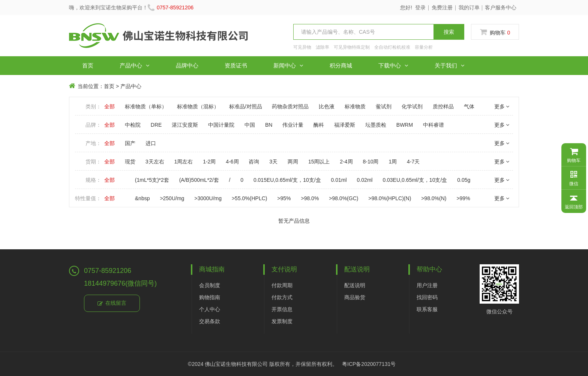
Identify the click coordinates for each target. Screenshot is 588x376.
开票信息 (282, 309)
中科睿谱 (433, 125)
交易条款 (210, 321)
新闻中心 (288, 66)
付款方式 (282, 297)
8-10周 (370, 162)
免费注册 (442, 7)
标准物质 (355, 106)
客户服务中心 (501, 7)
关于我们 (450, 66)
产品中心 (135, 66)
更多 (502, 106)
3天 (273, 162)
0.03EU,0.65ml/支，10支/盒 (415, 180)
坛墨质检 (376, 125)
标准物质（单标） (146, 106)
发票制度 (282, 321)
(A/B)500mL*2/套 (199, 180)
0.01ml (339, 180)
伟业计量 (293, 125)
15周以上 (319, 162)
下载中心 (393, 66)
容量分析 (424, 47)
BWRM (405, 125)
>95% (284, 198)
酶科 (319, 125)
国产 (130, 143)
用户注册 (427, 285)
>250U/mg (172, 198)
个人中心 (210, 309)
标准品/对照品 (246, 106)
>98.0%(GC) (343, 198)
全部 (109, 106)
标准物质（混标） (198, 106)
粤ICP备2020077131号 (369, 364)
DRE (156, 125)
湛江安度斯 (185, 125)
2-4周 (346, 162)
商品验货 (355, 297)
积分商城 (341, 65)
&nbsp (142, 198)
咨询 (254, 162)
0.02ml (364, 180)
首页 (88, 65)
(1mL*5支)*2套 (152, 180)
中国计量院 (221, 125)
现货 (130, 162)
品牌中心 (187, 65)
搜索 (449, 32)
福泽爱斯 (345, 125)
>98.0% (310, 198)
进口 (151, 143)
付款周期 (282, 285)
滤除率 (322, 47)
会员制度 (210, 285)
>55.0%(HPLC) (250, 198)
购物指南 (210, 297)
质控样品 (443, 106)
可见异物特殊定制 (352, 47)
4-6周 (232, 162)
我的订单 (469, 7)
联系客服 (427, 309)
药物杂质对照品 (290, 106)
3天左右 (155, 162)
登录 (420, 7)
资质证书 (236, 65)
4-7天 (413, 162)
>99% (463, 198)
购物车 (495, 32)
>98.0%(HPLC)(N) (390, 198)
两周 (293, 162)
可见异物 (302, 47)
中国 (250, 125)
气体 (469, 106)
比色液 (327, 106)
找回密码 (427, 297)
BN (269, 125)
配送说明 (355, 285)
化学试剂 (412, 106)
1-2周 (209, 162)
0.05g (464, 180)
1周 (393, 162)
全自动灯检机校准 (392, 47)
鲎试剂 (384, 106)
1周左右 (183, 162)
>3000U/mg (208, 198)
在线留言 (112, 304)
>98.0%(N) (434, 198)
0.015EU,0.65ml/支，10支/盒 (287, 180)
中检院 (133, 125)
